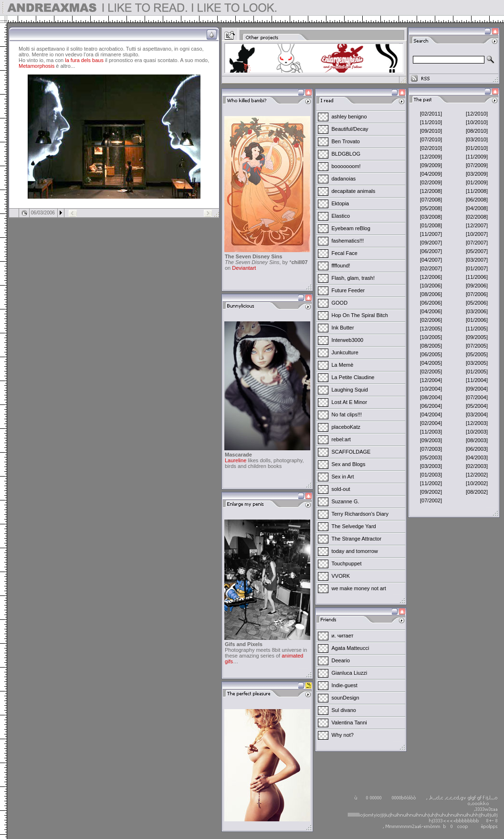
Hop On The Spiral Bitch (360, 315)
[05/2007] (477, 251)
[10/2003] (477, 432)
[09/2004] (477, 389)
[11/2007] (431, 234)
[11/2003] (431, 432)
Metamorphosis (37, 66)
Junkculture (345, 352)
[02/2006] (431, 320)
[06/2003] (477, 449)
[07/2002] (431, 500)
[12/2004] (431, 380)
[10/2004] (431, 389)
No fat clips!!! (347, 414)
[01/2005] (477, 372)
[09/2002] (431, 492)
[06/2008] (477, 200)
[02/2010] (431, 148)
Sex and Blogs (349, 464)
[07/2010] (431, 139)
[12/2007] (477, 225)
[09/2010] (431, 131)
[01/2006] (477, 320)
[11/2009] (477, 157)
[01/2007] (477, 268)
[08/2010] (477, 131)
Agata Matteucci (351, 648)
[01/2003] (431, 475)
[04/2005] (431, 363)
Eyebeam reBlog (351, 228)
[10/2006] (431, 286)
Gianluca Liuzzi (350, 673)
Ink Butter (343, 328)
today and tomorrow (355, 551)
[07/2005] (477, 346)
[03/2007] (477, 260)
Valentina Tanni (349, 722)
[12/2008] (431, 191)
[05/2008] (431, 208)
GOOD (340, 303)
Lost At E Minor (350, 402)
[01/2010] (477, 148)
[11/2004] (477, 380)
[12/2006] (431, 277)
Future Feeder (348, 290)
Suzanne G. (346, 501)
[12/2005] (431, 329)
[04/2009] (431, 174)
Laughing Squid (350, 390)
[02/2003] (477, 466)
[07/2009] (477, 165)
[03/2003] (431, 466)
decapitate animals (354, 191)
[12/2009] (431, 157)
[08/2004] (431, 397)
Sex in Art (343, 477)
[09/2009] (431, 165)
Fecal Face (345, 253)
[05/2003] (431, 457)
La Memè (343, 365)
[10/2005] (431, 337)
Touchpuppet (347, 563)
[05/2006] (477, 303)
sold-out (341, 489)
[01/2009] (477, 182)
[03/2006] (477, 311)
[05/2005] (477, 354)
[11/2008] (477, 191)
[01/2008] (431, 225)
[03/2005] (477, 363)
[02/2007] (431, 268)
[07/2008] (431, 200)
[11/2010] (431, 122)
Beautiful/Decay (350, 129)
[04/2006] (431, 311)
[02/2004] (431, 423)
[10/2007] (477, 234)
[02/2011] (431, 114)
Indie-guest (345, 685)
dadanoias (344, 179)
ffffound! (341, 266)
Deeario (341, 660)
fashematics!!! (348, 241)
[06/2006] (431, 303)
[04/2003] (477, 457)
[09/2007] (431, 243)
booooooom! (346, 166)
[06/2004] (431, 406)
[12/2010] (477, 114)
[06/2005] (431, 354)
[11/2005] (477, 329)
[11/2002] (431, 483)
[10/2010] (477, 122)
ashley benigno (349, 117)
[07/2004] (477, 397)
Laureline (236, 460)
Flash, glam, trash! (353, 278)
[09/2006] (477, 286)
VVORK (341, 576)
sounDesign (346, 698)
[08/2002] (477, 492)
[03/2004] (477, 414)
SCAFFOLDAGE (351, 452)
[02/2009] (431, 182)
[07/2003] (431, 449)
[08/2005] (431, 346)
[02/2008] (477, 217)
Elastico (341, 216)
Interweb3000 (348, 340)
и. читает (343, 636)
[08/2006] (431, 294)
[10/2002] (477, 483)
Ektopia (341, 203)
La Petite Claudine (353, 377)
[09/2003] (431, 440)
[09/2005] (477, 337)
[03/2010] (477, 139)
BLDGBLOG (346, 154)
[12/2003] (477, 423)
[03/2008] (431, 217)
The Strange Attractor (357, 539)
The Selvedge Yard (354, 526)
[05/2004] (477, 406)
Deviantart (244, 268)
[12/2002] (477, 475)
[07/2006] (477, 294)
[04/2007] (431, 260)
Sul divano (344, 710)
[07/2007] (477, 243)
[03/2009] (477, 174)
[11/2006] (477, 277)
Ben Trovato (346, 141)
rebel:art (341, 439)
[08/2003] (477, 440)
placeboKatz (346, 427)
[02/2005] (431, 372)
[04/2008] (477, 208)
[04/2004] (431, 414)
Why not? (343, 735)
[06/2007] (431, 251)
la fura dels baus (84, 60)
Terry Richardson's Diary (360, 514)
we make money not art (359, 588)
